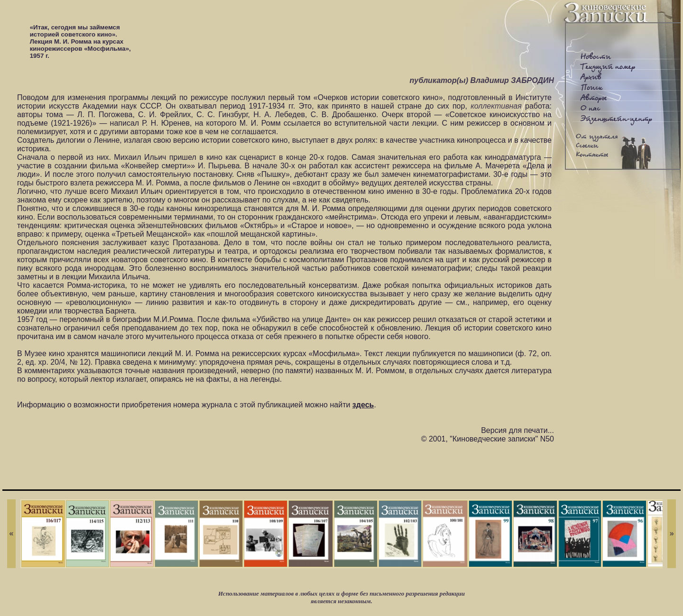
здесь (363, 405)
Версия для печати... (517, 430)
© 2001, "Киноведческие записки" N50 (488, 439)
